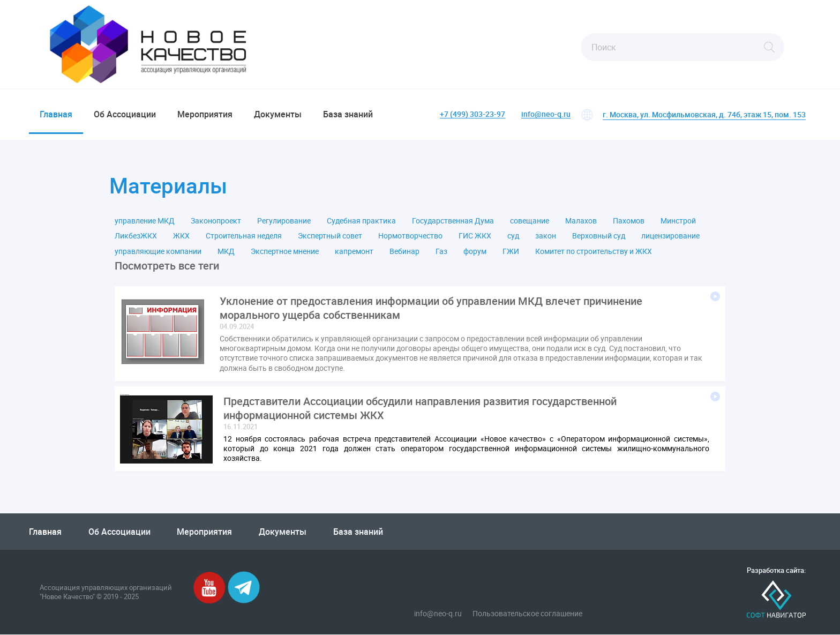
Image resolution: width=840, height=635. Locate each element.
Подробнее (715, 296)
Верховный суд (599, 236)
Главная (56, 114)
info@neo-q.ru (546, 114)
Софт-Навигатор (776, 600)
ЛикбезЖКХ (136, 236)
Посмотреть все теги (167, 266)
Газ (441, 251)
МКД (226, 251)
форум (475, 251)
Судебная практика (361, 221)
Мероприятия (205, 114)
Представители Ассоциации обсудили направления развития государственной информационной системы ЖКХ (420, 408)
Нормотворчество (410, 236)
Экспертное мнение (285, 251)
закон (546, 236)
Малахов (581, 221)
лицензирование (670, 236)
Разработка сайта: (776, 571)
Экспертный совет (330, 236)
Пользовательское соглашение (527, 614)
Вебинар (404, 251)
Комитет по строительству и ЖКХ (594, 251)
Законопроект (216, 221)
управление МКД (145, 221)
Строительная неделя (244, 236)
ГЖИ (511, 251)
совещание (530, 221)
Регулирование (284, 221)
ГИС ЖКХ (475, 236)
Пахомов (629, 221)
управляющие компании (158, 251)
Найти (769, 47)
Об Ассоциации (125, 114)
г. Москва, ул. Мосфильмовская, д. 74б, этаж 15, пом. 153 (704, 114)
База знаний (348, 114)
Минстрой (678, 221)
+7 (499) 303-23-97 (472, 114)
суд (513, 236)
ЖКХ (181, 236)
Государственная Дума (453, 221)
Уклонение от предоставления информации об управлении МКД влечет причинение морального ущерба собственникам (431, 308)
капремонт (354, 251)
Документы (278, 114)
